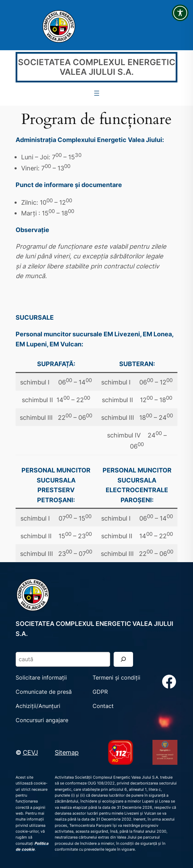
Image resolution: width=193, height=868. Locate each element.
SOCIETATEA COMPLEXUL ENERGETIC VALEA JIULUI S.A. (97, 67)
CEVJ (30, 752)
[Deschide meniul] (97, 93)
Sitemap (67, 752)
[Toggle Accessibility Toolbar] (180, 13)
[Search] (123, 659)
